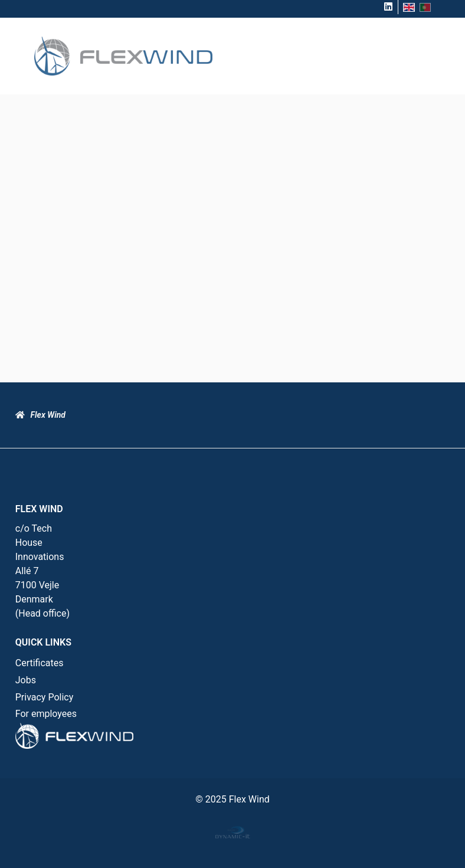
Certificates (40, 663)
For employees (46, 714)
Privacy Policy (45, 697)
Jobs (26, 680)
